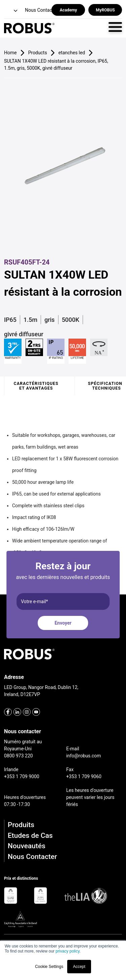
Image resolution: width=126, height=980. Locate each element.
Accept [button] (79, 967)
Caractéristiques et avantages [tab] (36, 386)
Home (10, 53)
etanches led (72, 53)
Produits (21, 825)
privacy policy (67, 951)
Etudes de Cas (30, 835)
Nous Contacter (32, 857)
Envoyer (63, 623)
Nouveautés (27, 846)
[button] (11, 11)
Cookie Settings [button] (49, 967)
